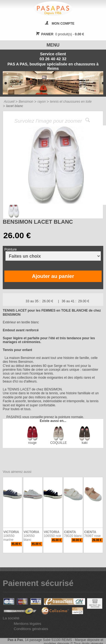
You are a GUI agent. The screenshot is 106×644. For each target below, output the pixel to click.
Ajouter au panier (53, 276)
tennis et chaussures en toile (71, 102)
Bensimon (26, 102)
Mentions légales (27, 624)
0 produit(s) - (59, 34)
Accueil (9, 102)
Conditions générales (31, 629)
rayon (41, 102)
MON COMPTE (63, 24)
